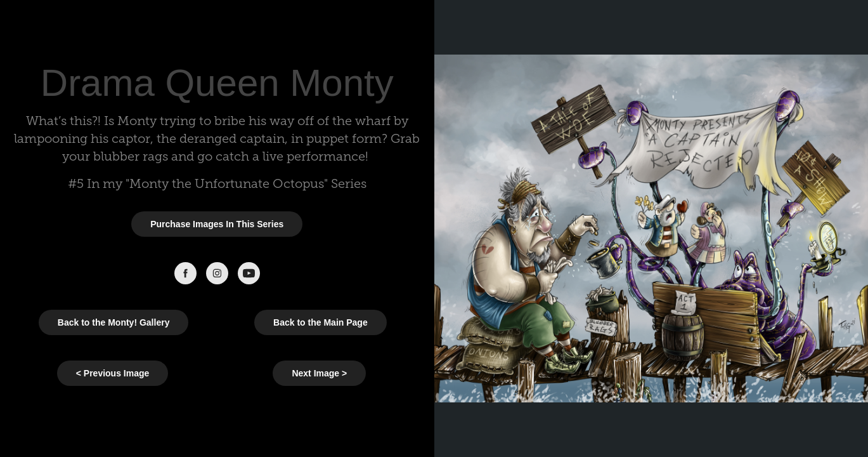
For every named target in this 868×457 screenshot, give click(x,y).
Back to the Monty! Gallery (114, 322)
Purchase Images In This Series (217, 224)
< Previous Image (113, 373)
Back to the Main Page (321, 322)
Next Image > (319, 373)
